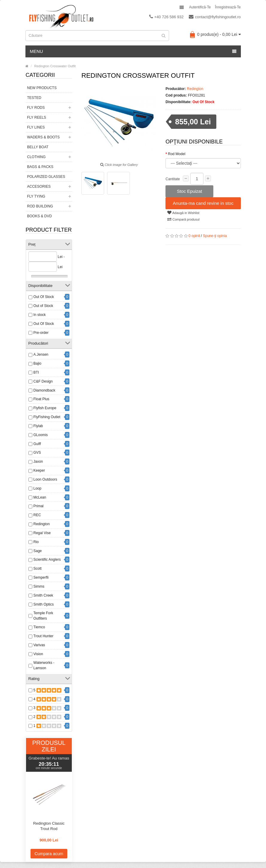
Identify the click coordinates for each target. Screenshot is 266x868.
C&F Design (43, 381)
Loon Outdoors (45, 479)
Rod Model (177, 154)
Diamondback (44, 390)
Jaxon (38, 461)
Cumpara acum (49, 854)
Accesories (39, 187)
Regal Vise (42, 533)
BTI (36, 372)
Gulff (37, 444)
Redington (42, 524)
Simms (39, 586)
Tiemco (39, 627)
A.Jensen (41, 354)
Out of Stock (43, 306)
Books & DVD (40, 216)
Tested (34, 98)
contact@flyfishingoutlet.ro (215, 17)
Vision (38, 654)
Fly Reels (37, 117)
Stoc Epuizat (189, 191)
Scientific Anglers (47, 560)
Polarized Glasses (46, 177)
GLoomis (41, 435)
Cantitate (173, 179)
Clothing (37, 157)
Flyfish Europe (45, 408)
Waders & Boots (44, 137)
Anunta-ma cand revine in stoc (203, 203)
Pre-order (41, 333)
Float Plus (41, 399)
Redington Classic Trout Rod (49, 826)
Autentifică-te (200, 7)
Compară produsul (183, 219)
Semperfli (41, 577)
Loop (38, 488)
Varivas (39, 645)
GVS (37, 453)
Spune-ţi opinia (215, 236)
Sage (38, 551)
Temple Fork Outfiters (43, 616)
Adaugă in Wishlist (183, 213)
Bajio (38, 363)
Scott (38, 569)
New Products (42, 88)
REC (37, 515)
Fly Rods (36, 108)
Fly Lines (36, 127)
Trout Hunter (44, 636)
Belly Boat (38, 147)
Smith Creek (43, 595)
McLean (40, 497)
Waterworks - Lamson (44, 665)
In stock (40, 315)
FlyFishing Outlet (47, 417)
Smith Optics (44, 604)
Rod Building (40, 206)
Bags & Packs (40, 167)
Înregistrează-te (228, 7)
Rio (36, 542)
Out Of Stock (44, 297)
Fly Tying (36, 196)
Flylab (38, 426)
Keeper (39, 470)
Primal (39, 506)
